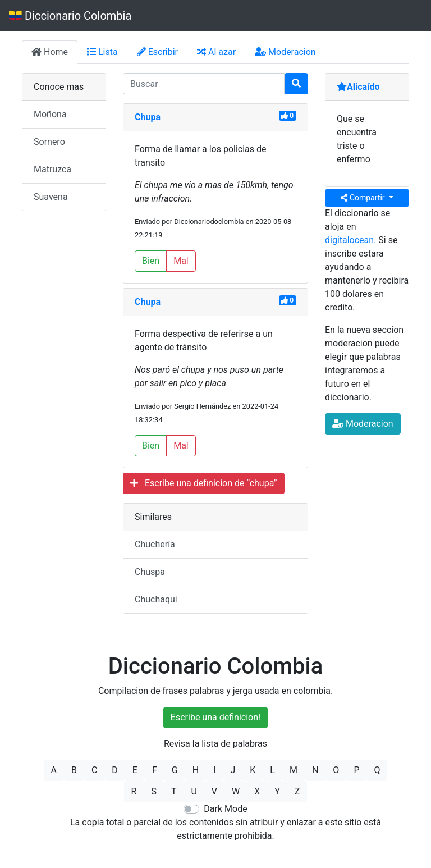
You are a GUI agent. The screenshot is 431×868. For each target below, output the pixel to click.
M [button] (294, 770)
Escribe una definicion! (215, 717)
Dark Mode (225, 809)
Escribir (157, 52)
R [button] (134, 791)
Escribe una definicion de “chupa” (204, 483)
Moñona (50, 114)
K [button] (253, 770)
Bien (151, 261)
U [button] (194, 791)
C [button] (94, 770)
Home (50, 52)
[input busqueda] (204, 84)
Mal (181, 261)
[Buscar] (296, 84)
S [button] (154, 791)
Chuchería (155, 544)
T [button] (174, 791)
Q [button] (377, 770)
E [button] (135, 770)
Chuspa (150, 572)
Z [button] (297, 791)
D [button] (115, 770)
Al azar (216, 52)
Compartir (364, 198)
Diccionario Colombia (70, 16)
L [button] (272, 770)
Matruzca (52, 169)
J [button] (233, 770)
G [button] (175, 770)
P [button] (356, 770)
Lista (102, 52)
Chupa (148, 117)
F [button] (155, 770)
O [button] (336, 770)
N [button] (315, 770)
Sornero (49, 142)
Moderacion (285, 52)
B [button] (74, 770)
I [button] (214, 770)
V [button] (214, 791)
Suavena (51, 197)
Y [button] (277, 791)
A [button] (54, 770)
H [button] (196, 770)
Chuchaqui (156, 599)
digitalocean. (350, 240)
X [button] (257, 791)
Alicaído (358, 87)
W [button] (236, 791)
